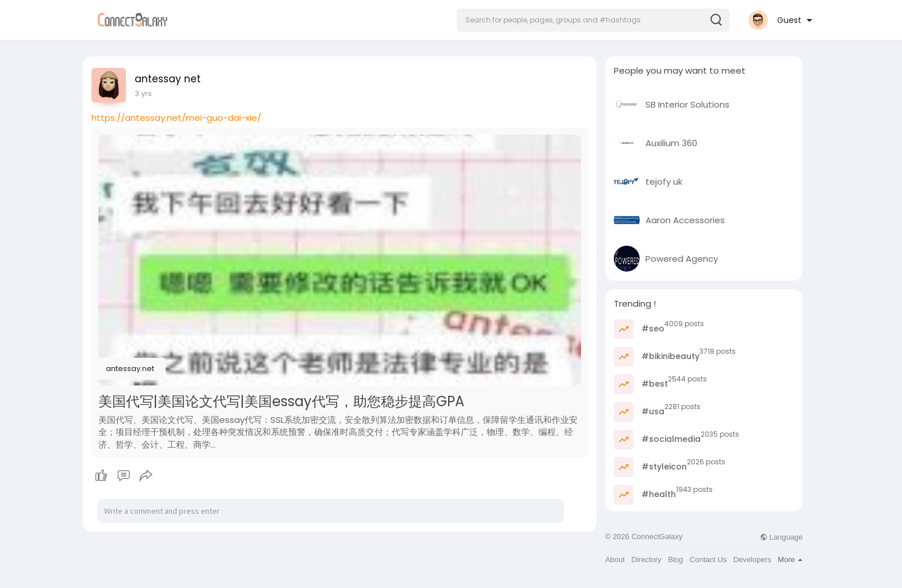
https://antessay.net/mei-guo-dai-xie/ (176, 118)
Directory (647, 560)
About (615, 560)
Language (781, 537)
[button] (593, 20)
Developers (752, 560)
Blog (675, 560)
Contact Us (708, 560)
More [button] (790, 560)
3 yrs (143, 93)
